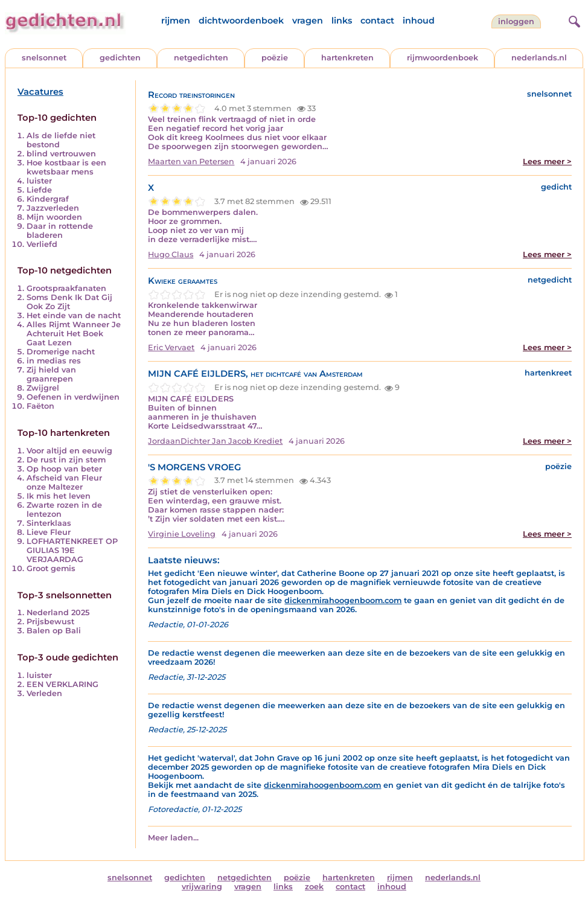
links (342, 21)
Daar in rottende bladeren (60, 231)
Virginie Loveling (182, 534)
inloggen (516, 21)
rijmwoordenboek (443, 58)
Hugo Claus (171, 254)
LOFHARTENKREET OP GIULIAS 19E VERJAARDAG (72, 550)
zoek (314, 887)
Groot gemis (51, 568)
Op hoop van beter (64, 469)
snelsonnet (44, 58)
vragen (308, 21)
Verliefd (42, 244)
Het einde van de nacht (74, 315)
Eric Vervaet (171, 347)
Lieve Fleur (49, 532)
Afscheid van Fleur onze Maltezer (64, 482)
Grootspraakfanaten (66, 288)
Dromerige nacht (61, 352)
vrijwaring (202, 887)
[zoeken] (573, 20)
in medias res (54, 361)
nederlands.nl (539, 58)
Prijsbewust (50, 622)
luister (39, 181)
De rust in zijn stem (66, 460)
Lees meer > (547, 161)
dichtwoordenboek (241, 21)
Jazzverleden (53, 208)
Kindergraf (48, 199)
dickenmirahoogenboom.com (343, 600)
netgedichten (201, 58)
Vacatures (40, 92)
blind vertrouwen (61, 154)
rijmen (176, 21)
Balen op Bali (54, 631)
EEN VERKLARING (62, 684)
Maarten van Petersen (191, 161)
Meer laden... (173, 838)
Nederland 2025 (58, 612)
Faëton (40, 406)
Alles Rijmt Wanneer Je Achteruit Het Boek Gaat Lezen (74, 334)
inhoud (419, 21)
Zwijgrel (43, 388)
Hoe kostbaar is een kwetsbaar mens (66, 167)
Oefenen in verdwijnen (73, 397)
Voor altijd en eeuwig (69, 451)
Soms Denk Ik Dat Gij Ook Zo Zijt (69, 302)
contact (377, 21)
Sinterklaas (49, 523)
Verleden (44, 693)
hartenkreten (347, 58)
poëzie (275, 58)
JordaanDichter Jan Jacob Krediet (215, 441)
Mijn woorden (54, 217)
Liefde (39, 190)
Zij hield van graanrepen (51, 374)
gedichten (120, 58)
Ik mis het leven (59, 496)
